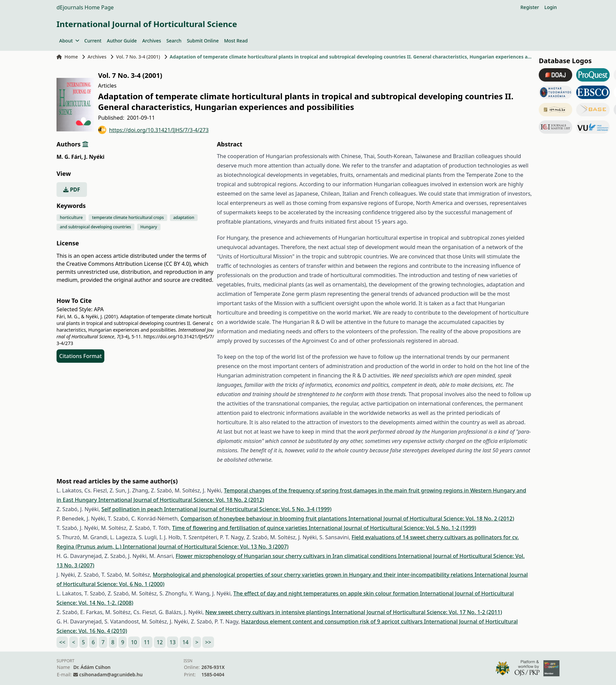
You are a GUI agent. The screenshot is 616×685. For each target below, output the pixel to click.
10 (134, 642)
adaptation (184, 217)
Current (93, 41)
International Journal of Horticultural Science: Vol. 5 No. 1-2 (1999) (392, 528)
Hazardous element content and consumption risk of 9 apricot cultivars (333, 621)
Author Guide (122, 41)
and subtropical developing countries (95, 227)
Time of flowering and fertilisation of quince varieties (240, 528)
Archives (151, 41)
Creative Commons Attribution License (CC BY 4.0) (128, 264)
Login (551, 7)
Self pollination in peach (133, 509)
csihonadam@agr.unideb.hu (111, 674)
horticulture (71, 217)
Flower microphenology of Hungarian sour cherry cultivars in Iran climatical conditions (287, 556)
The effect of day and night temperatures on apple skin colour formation (327, 593)
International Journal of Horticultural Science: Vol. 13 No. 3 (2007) (206, 547)
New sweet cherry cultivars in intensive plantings (269, 612)
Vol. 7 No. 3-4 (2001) (138, 57)
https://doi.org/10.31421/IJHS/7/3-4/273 (153, 130)
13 (173, 642)
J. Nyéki (94, 157)
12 (160, 642)
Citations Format (80, 356)
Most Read (236, 41)
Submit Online (203, 41)
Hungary (149, 227)
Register (530, 7)
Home (67, 57)
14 (185, 642)
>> (208, 642)
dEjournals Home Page (85, 7)
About (69, 41)
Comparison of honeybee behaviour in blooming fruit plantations (265, 519)
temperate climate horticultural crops (128, 217)
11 (147, 642)
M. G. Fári (70, 157)
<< (62, 642)
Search (174, 41)
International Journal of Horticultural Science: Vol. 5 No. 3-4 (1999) (248, 509)
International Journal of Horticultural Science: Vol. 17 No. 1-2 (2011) (417, 612)
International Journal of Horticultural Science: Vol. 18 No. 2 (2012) (181, 500)
